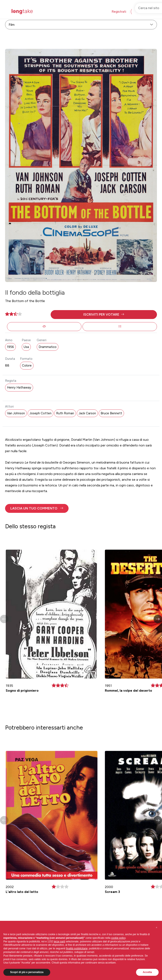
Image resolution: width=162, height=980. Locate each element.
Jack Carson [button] (87, 413)
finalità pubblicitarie (77, 949)
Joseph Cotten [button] (40, 413)
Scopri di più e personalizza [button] (27, 972)
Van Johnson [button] (16, 413)
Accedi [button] (140, 12)
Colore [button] (27, 365)
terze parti (59, 942)
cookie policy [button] (118, 938)
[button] (104, 315)
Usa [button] (26, 347)
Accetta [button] (147, 972)
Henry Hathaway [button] (19, 387)
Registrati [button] (119, 12)
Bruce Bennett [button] (111, 413)
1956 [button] (10, 347)
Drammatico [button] (48, 347)
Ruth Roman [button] (65, 413)
